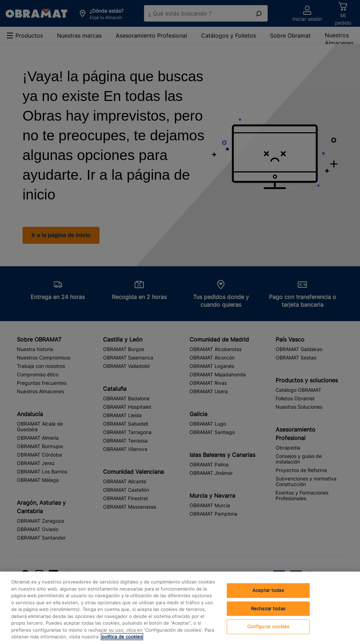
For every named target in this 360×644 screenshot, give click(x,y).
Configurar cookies (268, 626)
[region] (180, 608)
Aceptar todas (268, 590)
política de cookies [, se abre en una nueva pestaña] (122, 637)
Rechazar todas (268, 608)
